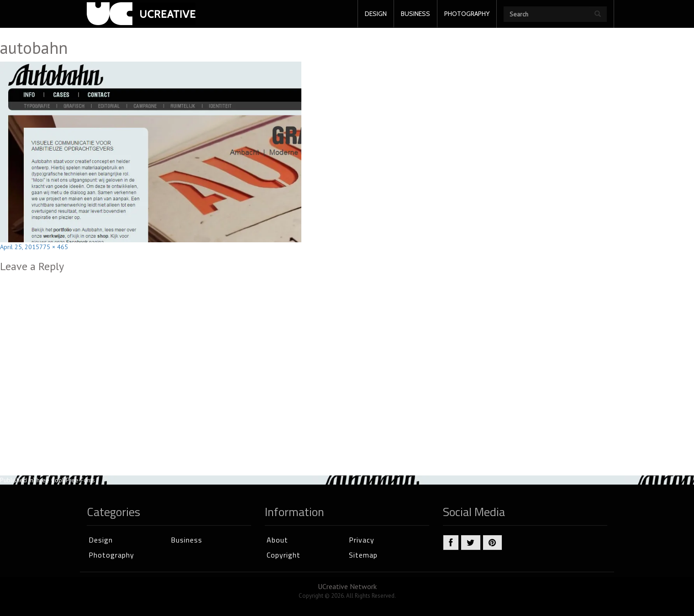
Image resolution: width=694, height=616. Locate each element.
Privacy (362, 540)
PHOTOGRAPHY (467, 14)
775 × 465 (54, 247)
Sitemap (363, 555)
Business (187, 540)
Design (101, 540)
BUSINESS (415, 14)
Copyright (284, 555)
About (277, 540)
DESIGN (376, 14)
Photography (111, 555)
